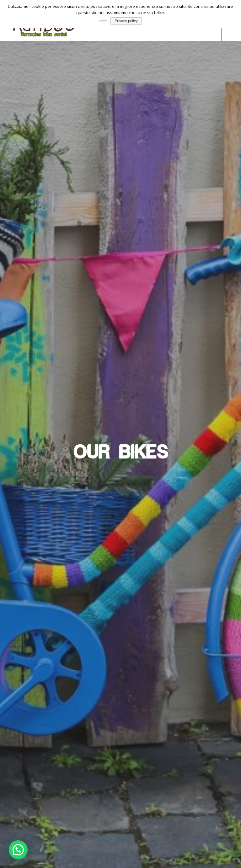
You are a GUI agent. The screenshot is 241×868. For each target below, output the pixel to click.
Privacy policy (126, 21)
